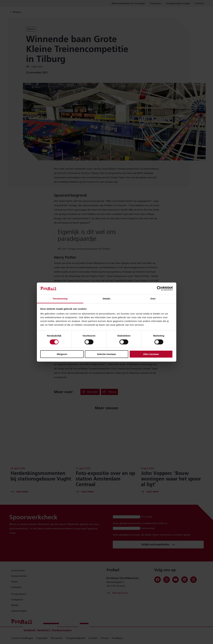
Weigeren (62, 354)
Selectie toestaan (106, 354)
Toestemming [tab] (60, 299)
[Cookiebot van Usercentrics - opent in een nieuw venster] (159, 288)
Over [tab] (153, 299)
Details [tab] (106, 299)
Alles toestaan (151, 354)
